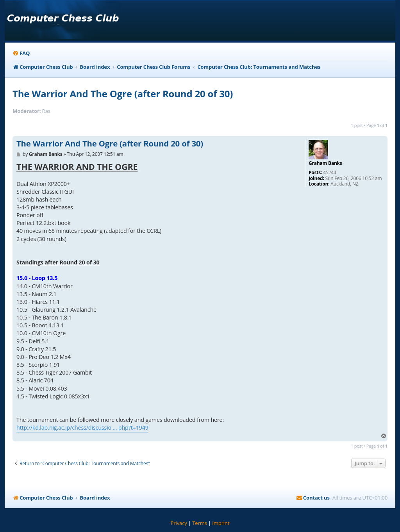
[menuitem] (21, 53)
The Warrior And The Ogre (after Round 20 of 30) (123, 94)
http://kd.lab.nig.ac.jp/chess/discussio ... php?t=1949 (82, 428)
